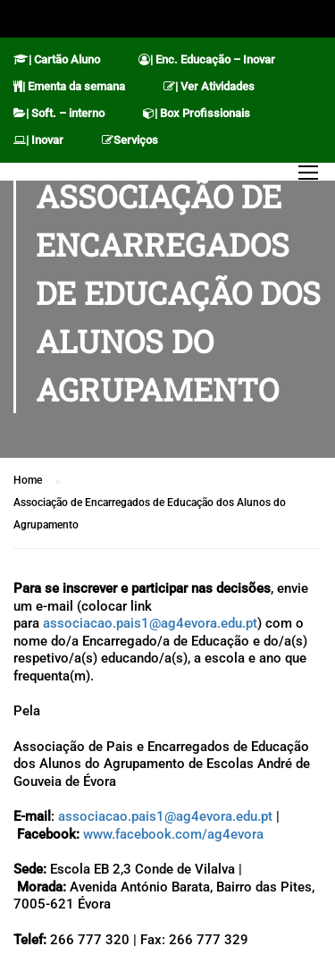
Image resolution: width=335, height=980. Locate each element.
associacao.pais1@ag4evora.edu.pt (150, 623)
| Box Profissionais (197, 113)
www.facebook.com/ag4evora (173, 834)
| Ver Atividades (209, 86)
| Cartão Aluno (57, 59)
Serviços (130, 140)
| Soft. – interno (59, 113)
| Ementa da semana (69, 86)
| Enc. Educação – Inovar (207, 59)
